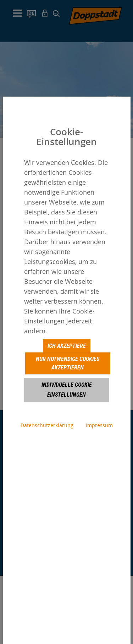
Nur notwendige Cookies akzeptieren (68, 363)
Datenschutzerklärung (47, 425)
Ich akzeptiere (67, 346)
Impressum (99, 425)
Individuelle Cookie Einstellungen (67, 390)
